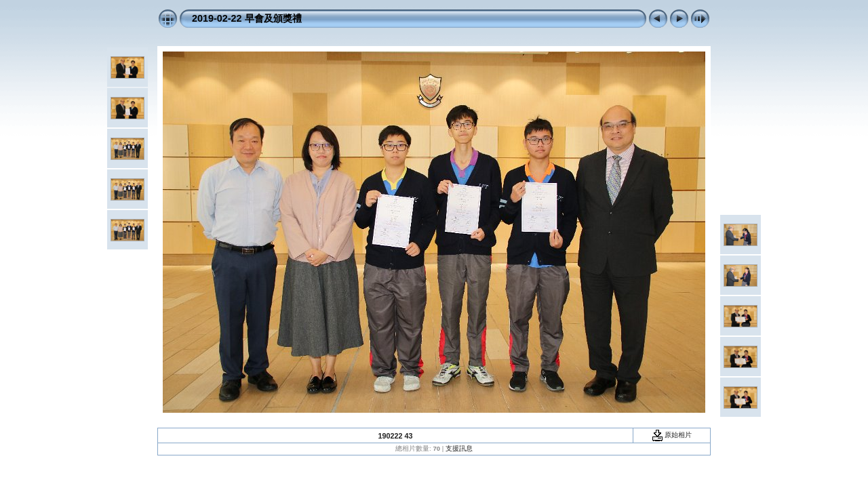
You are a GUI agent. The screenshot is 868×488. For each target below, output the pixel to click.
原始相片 (672, 435)
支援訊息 (459, 448)
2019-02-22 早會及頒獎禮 (247, 18)
